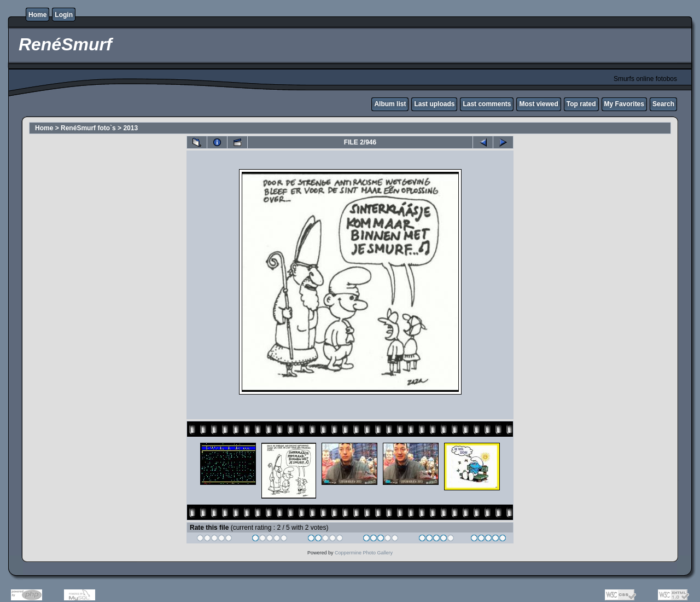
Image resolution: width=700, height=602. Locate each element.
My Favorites (624, 104)
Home (37, 15)
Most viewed (538, 104)
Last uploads (434, 104)
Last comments (487, 104)
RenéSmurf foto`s (88, 128)
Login (64, 15)
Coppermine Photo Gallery (364, 553)
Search (663, 104)
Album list (390, 104)
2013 (130, 128)
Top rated (581, 104)
